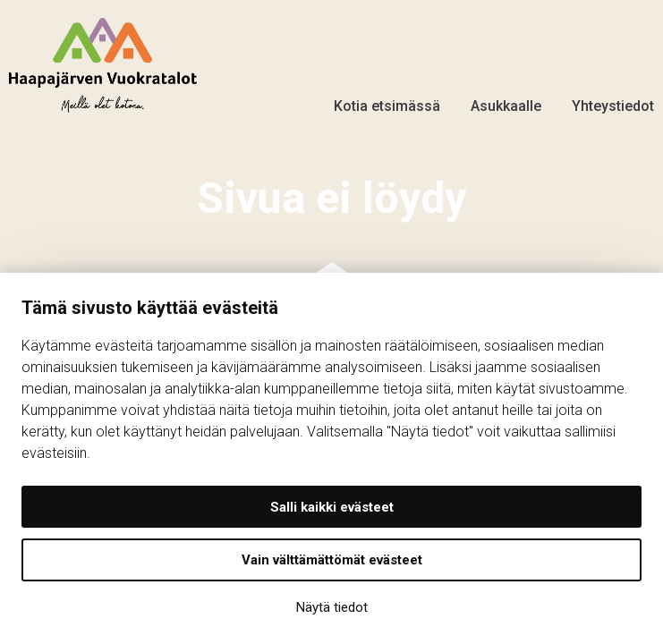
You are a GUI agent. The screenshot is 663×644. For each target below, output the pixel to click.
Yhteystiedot (613, 94)
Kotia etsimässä (387, 94)
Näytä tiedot (332, 607)
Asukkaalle (506, 94)
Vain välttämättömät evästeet (332, 560)
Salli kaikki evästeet (332, 507)
